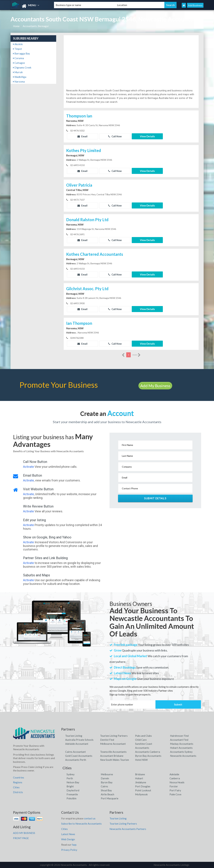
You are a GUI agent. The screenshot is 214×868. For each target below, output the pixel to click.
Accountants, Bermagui (36, 26)
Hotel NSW (141, 760)
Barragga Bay (21, 53)
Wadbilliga (20, 77)
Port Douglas (143, 786)
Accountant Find (179, 740)
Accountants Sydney (181, 752)
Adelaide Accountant (77, 744)
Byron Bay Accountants (148, 756)
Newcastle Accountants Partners (128, 829)
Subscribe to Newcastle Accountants (81, 824)
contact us (90, 818)
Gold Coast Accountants (79, 756)
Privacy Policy (69, 850)
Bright (70, 786)
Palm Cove (175, 794)
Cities (16, 787)
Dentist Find (107, 740)
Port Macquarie (110, 798)
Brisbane (140, 774)
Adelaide (174, 774)
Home (16, 26)
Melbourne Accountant (113, 744)
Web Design (68, 839)
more (137, 355)
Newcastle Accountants (183, 756)
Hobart (139, 778)
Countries (19, 777)
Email (82, 136)
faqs (74, 845)
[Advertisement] (131, 64)
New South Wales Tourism (115, 760)
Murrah (18, 72)
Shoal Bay (106, 790)
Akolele (18, 44)
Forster (174, 786)
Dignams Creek (22, 67)
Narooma (19, 82)
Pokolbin (71, 798)
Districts (18, 792)
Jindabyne (141, 782)
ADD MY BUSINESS (24, 833)
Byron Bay (107, 782)
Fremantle (72, 794)
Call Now (115, 136)
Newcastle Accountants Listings (171, 865)
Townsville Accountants (113, 752)
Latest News (68, 834)
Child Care (141, 740)
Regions (18, 782)
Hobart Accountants (181, 748)
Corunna (18, 58)
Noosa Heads (177, 782)
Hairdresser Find (179, 736)
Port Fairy (175, 790)
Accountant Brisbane (112, 756)
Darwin (105, 778)
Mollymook (141, 794)
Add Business (195, 5)
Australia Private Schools (79, 740)
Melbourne (107, 774)
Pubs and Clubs (143, 736)
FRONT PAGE (21, 838)
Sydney (71, 774)
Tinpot (17, 49)
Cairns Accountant (75, 752)
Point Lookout (143, 790)
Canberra (175, 778)
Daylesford (73, 790)
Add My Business (155, 386)
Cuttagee (19, 63)
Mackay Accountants (182, 744)
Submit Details (155, 498)
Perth (70, 778)
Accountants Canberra (148, 752)
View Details (147, 136)
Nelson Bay (73, 782)
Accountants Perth (76, 760)
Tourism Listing (74, 736)
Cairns (104, 786)
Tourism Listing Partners (114, 736)
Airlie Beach (108, 794)
